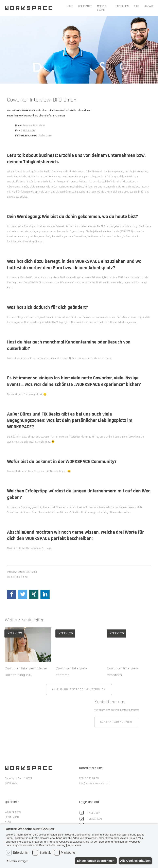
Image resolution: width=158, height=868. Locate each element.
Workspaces (85, 6)
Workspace (29, 8)
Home (70, 6)
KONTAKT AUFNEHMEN (116, 724)
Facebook (90, 815)
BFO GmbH (29, 131)
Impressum (74, 845)
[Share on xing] (34, 594)
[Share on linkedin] (45, 594)
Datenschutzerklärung (52, 845)
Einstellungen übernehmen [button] (92, 861)
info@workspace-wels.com (94, 786)
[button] (18, 861)
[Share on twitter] (23, 594)
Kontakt (148, 6)
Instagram (91, 821)
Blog (136, 6)
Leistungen (122, 6)
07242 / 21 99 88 (89, 781)
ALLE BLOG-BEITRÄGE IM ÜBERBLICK (79, 692)
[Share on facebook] (12, 594)
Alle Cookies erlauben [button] (134, 861)
